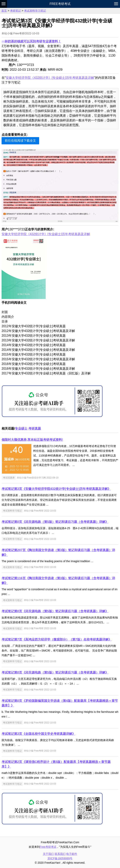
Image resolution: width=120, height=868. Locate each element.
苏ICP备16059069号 (60, 858)
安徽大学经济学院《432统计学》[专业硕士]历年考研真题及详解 (50, 78)
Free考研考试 (60, 4)
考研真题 (35, 429)
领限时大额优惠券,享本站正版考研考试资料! (32, 440)
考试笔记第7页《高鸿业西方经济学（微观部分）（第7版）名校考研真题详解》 (57, 639)
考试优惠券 (9, 478)
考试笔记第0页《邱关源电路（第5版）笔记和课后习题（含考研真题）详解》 (55, 522)
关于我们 (48, 854)
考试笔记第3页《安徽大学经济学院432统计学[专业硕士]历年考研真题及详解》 (56, 489)
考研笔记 (15, 11)
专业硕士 (21, 429)
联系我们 (60, 854)
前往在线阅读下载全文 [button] (20, 141)
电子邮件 (72, 854)
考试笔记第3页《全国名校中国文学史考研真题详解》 (38, 734)
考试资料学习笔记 (35, 11)
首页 (4, 11)
